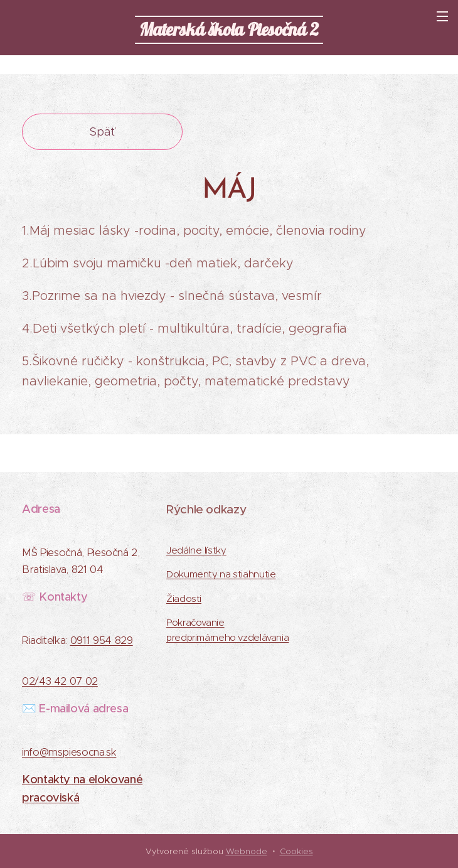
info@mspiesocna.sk (69, 753)
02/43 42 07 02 (60, 682)
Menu (442, 16)
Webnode (247, 851)
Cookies (296, 851)
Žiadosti (184, 598)
